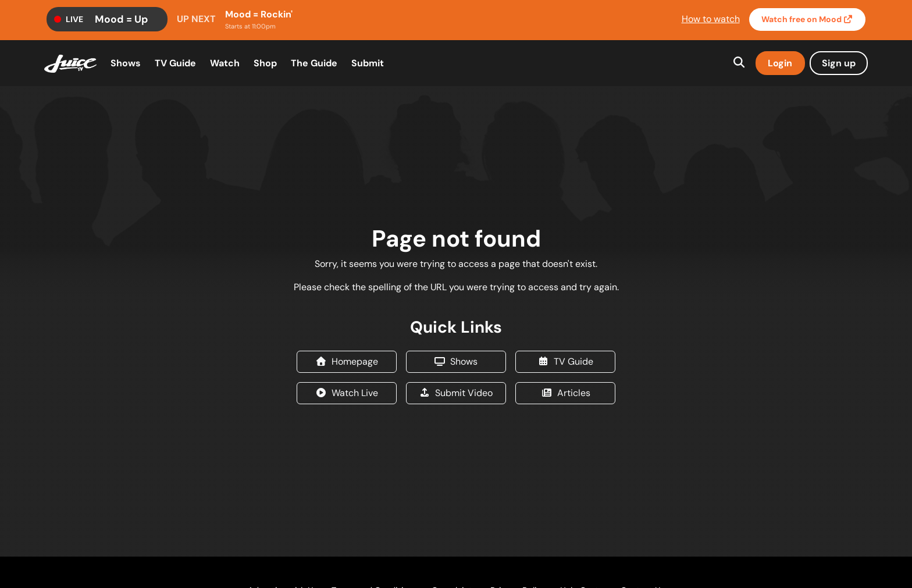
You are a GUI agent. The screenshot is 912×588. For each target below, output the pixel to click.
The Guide (314, 63)
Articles (566, 393)
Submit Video (456, 393)
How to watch (711, 19)
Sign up (839, 63)
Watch (808, 19)
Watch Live (347, 393)
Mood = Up (122, 19)
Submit (368, 63)
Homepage (347, 361)
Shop (265, 63)
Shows (126, 63)
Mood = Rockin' (259, 14)
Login (780, 63)
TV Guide (175, 63)
